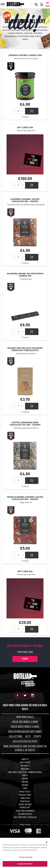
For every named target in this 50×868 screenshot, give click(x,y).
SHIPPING (25, 782)
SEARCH (36, 4)
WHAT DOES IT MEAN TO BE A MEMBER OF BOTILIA (25, 772)
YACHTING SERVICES (25, 814)
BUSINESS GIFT (25, 808)
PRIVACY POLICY (25, 792)
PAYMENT (25, 779)
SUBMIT (25, 659)
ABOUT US (25, 759)
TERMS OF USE (25, 798)
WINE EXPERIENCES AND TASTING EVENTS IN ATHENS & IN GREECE (25, 748)
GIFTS (28, 737)
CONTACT (25, 775)
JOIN (47, 3)
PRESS (25, 788)
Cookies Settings (26, 857)
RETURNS (25, 785)
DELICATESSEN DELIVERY (25, 741)
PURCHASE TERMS (25, 795)
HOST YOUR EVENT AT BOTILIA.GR (25, 817)
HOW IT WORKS (25, 763)
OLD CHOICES (25, 766)
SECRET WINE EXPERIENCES (25, 811)
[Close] (47, 842)
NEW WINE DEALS (25, 717)
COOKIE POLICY (25, 801)
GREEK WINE (25, 769)
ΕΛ (32, 4)
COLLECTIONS (16, 737)
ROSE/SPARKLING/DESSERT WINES (25, 732)
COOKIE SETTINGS (25, 805)
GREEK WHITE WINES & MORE (25, 727)
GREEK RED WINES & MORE (25, 722)
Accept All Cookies (25, 864)
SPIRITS (37, 737)
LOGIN (47, 6)
